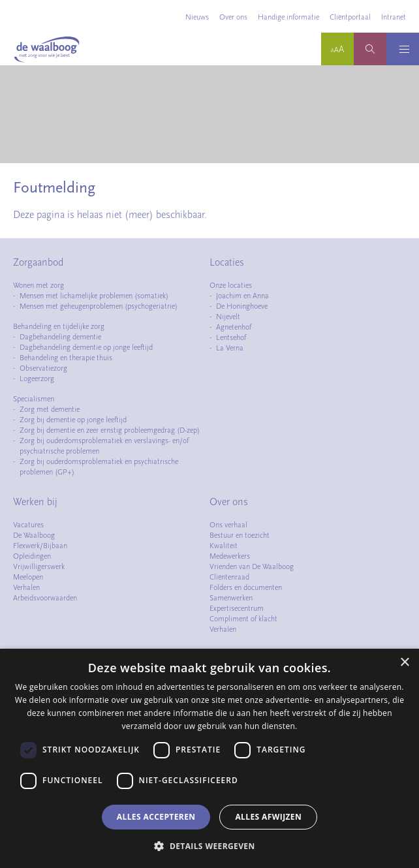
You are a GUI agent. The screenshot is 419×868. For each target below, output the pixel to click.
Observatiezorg (43, 368)
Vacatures (28, 525)
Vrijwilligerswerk (39, 566)
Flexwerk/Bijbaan (40, 546)
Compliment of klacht (243, 619)
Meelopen (28, 577)
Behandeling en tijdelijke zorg (59, 326)
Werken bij (35, 502)
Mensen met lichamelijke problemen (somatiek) (94, 296)
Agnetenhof (234, 327)
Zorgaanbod (38, 262)
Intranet (394, 17)
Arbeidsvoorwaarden (45, 598)
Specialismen (34, 399)
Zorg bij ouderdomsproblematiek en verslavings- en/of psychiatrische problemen (104, 446)
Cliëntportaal (350, 17)
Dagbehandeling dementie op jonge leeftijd (86, 347)
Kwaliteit (224, 546)
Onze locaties (231, 285)
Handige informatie (288, 17)
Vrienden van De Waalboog (252, 566)
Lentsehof (231, 337)
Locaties (227, 262)
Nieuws (197, 17)
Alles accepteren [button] (156, 817)
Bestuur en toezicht (240, 535)
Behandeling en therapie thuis (66, 358)
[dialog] (209, 758)
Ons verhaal (228, 525)
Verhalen (26, 587)
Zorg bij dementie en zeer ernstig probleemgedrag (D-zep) (110, 430)
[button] (209, 846)
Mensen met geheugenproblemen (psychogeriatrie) (99, 306)
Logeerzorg (37, 379)
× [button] (404, 663)
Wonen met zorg (39, 285)
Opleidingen (32, 556)
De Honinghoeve (242, 306)
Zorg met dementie (50, 409)
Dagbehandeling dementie (60, 337)
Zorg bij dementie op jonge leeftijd (73, 420)
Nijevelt (228, 317)
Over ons (233, 17)
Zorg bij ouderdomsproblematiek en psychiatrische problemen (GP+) (99, 467)
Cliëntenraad (229, 577)
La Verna (230, 348)
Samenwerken (231, 598)
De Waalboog (34, 535)
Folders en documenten (246, 587)
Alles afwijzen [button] (268, 817)
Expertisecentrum (237, 608)
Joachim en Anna (242, 296)
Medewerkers (230, 556)
